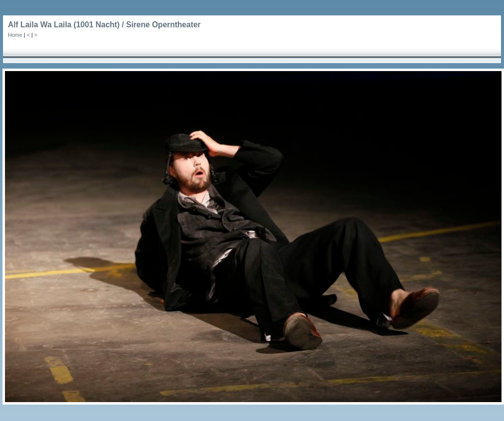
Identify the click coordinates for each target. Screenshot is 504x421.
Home (15, 35)
